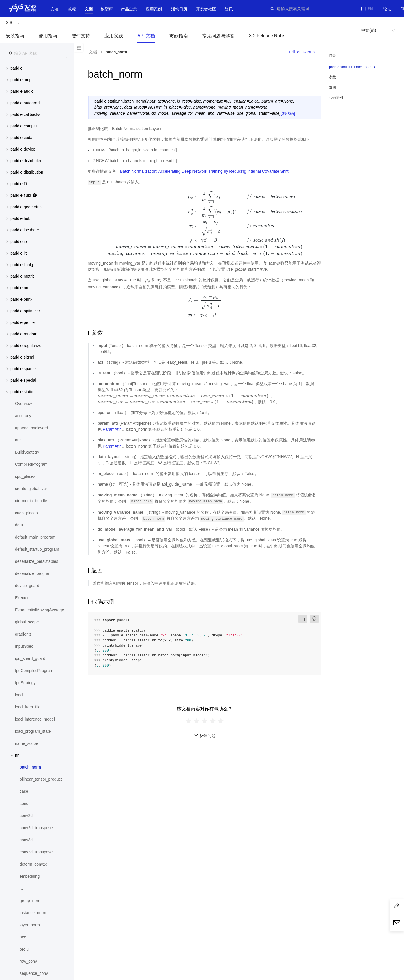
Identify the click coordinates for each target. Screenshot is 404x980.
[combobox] (313, 9)
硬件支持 (81, 36)
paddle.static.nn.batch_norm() (352, 67)
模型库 (107, 9)
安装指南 (15, 36)
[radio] (188, 721)
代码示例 (336, 97)
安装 (55, 9)
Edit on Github (302, 52)
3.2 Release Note (266, 36)
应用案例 (154, 9)
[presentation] (205, 223)
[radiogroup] (205, 721)
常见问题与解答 (218, 36)
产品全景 (129, 9)
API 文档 (146, 36)
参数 (332, 77)
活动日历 (179, 9)
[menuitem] (387, 9)
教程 (72, 9)
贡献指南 (179, 36)
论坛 (387, 9)
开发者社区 (206, 9)
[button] (89, 9)
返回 (332, 87)
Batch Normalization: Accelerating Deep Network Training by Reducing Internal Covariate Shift (204, 171)
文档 (89, 9)
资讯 (229, 9)
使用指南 (48, 36)
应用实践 (114, 36)
